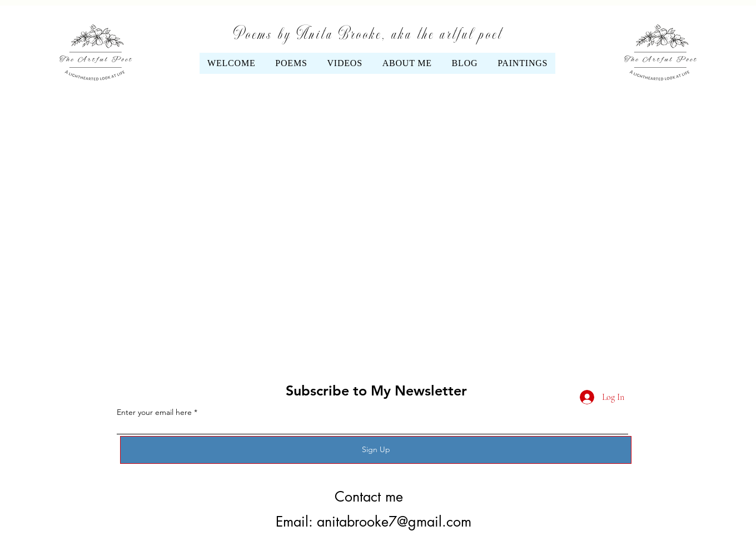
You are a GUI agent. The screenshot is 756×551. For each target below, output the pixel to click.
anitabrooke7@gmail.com (394, 522)
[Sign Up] (376, 450)
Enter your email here (154, 412)
